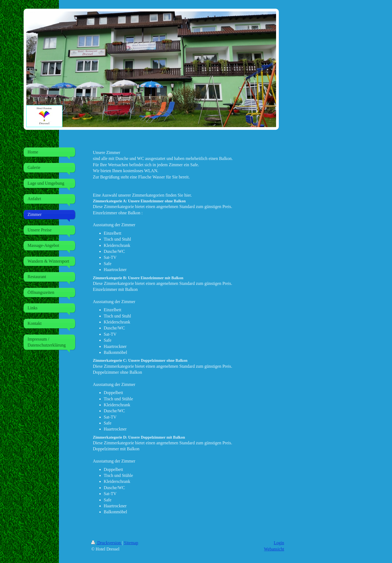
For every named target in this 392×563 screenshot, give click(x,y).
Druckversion (107, 543)
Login (279, 543)
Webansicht (274, 549)
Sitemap (131, 543)
